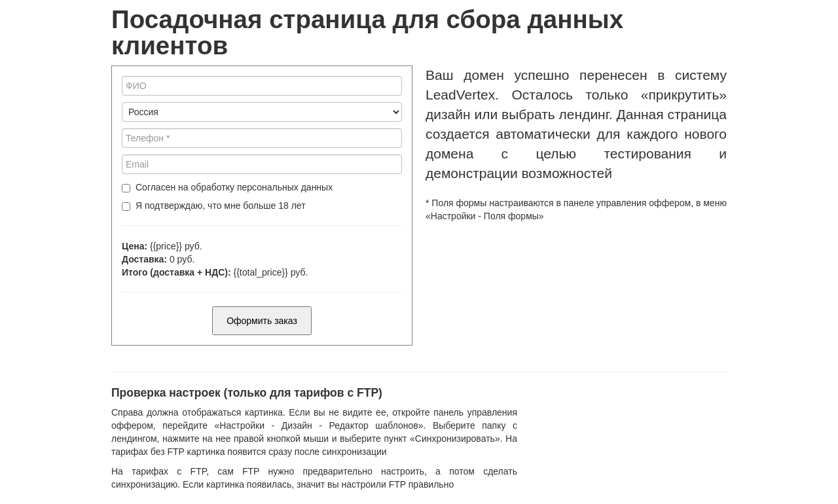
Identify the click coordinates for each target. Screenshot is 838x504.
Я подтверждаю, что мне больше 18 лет (221, 206)
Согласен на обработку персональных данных (234, 187)
